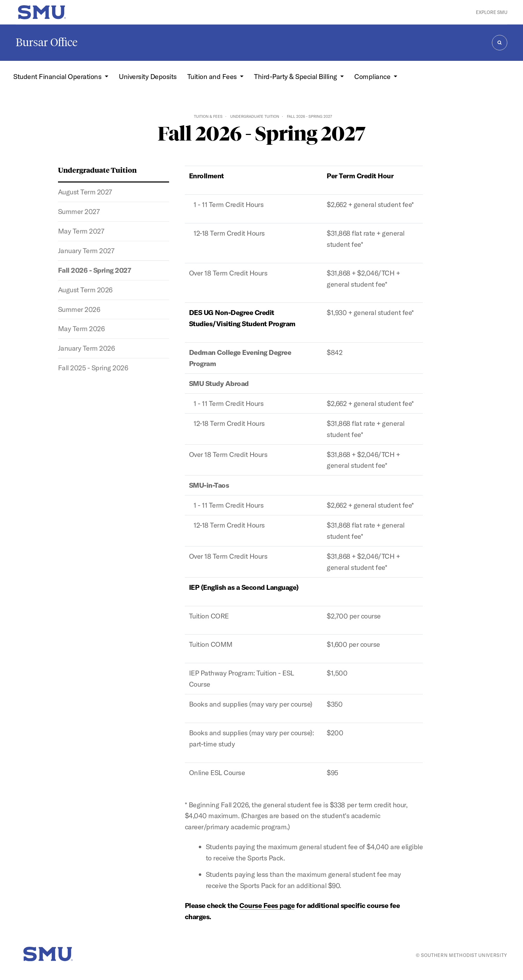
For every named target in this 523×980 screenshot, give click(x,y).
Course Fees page (267, 905)
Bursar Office (47, 42)
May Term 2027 (81, 231)
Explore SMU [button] (492, 12)
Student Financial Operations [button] (58, 76)
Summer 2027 (79, 211)
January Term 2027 (86, 251)
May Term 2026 (81, 328)
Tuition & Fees (208, 116)
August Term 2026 (85, 290)
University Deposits (148, 76)
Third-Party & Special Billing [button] (296, 76)
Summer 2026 (79, 309)
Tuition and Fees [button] (213, 76)
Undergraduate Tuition (255, 116)
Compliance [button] (373, 76)
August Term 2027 (85, 192)
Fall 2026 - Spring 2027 (95, 270)
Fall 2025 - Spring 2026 (93, 368)
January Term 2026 (86, 348)
